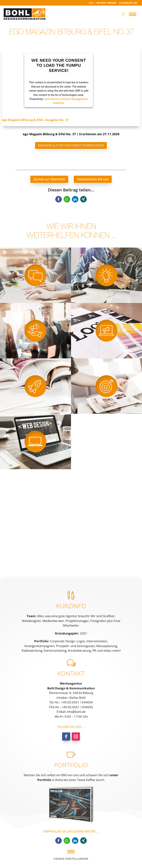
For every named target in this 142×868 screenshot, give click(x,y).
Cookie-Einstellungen (71, 859)
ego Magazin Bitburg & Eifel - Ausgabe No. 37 (35, 120)
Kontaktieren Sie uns (93, 179)
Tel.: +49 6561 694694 (103, 3)
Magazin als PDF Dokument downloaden (71, 145)
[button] (59, 199)
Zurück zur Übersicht (49, 179)
